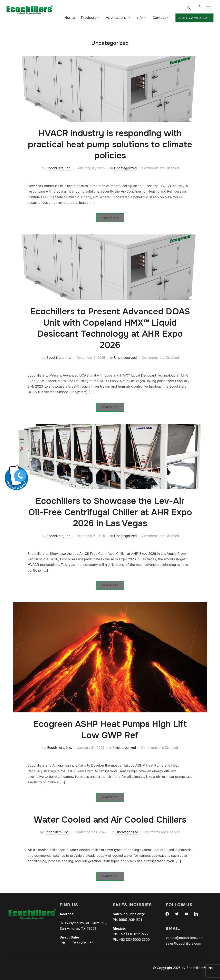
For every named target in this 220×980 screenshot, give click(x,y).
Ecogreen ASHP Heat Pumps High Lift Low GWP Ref (110, 730)
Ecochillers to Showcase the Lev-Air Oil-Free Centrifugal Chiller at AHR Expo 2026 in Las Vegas (110, 512)
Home (70, 18)
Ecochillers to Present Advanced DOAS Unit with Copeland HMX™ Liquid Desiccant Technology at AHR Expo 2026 (110, 328)
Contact (159, 18)
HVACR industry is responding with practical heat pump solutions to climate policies (110, 144)
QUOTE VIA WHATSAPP (194, 18)
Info (140, 18)
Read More (110, 218)
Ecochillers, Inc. (59, 168)
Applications (116, 18)
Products (89, 18)
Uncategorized (125, 168)
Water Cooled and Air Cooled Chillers (110, 820)
